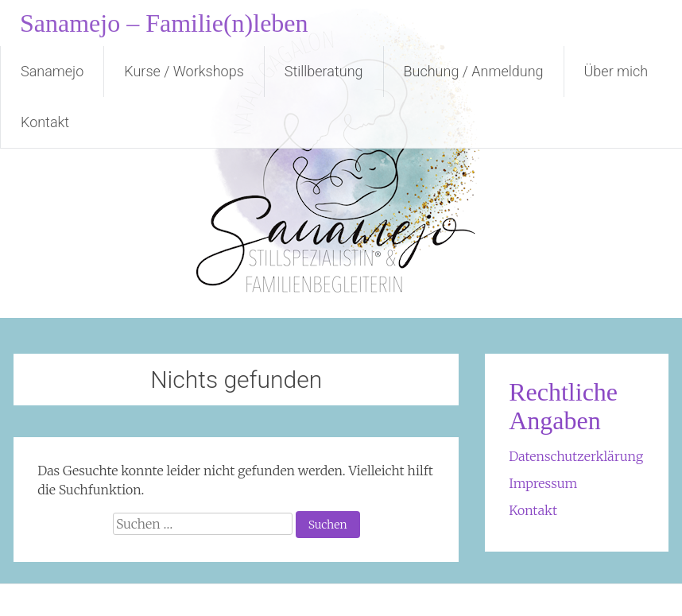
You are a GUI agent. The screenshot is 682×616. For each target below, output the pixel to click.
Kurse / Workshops (184, 71)
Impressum (543, 483)
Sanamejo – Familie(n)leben (164, 23)
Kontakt (45, 122)
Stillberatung (324, 71)
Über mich (616, 71)
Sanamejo (52, 71)
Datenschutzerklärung (576, 456)
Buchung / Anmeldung (474, 71)
